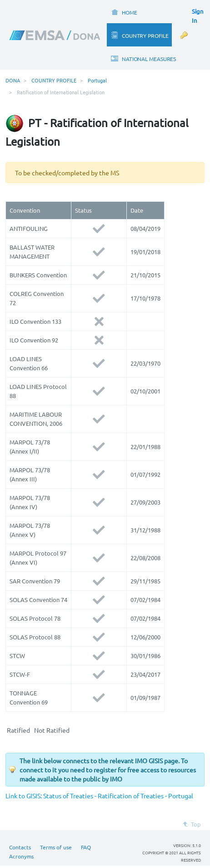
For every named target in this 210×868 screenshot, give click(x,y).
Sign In (197, 16)
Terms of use (56, 847)
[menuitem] (124, 12)
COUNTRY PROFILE (54, 80)
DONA (13, 80)
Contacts (20, 847)
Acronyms (21, 856)
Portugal (97, 80)
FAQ (86, 847)
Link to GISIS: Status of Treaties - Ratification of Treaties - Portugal (99, 796)
